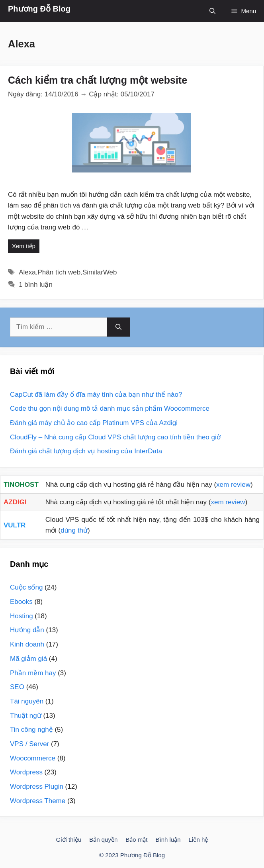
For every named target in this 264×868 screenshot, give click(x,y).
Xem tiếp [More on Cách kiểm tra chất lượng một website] (24, 246)
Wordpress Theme (38, 801)
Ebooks (21, 602)
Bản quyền (103, 840)
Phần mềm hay (33, 673)
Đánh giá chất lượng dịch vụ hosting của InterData (86, 451)
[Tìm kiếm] (118, 327)
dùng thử (74, 530)
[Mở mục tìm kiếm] (212, 11)
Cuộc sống (26, 587)
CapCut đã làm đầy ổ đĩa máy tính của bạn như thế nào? (96, 395)
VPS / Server (29, 744)
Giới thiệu (69, 840)
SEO (17, 687)
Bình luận (168, 840)
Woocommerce (33, 758)
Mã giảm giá (28, 659)
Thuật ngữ (26, 716)
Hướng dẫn (27, 630)
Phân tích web (59, 272)
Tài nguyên (27, 701)
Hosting (22, 616)
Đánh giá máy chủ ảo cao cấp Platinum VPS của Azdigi (94, 423)
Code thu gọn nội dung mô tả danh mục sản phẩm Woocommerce (110, 409)
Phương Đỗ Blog (39, 9)
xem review (233, 485)
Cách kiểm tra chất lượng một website (98, 80)
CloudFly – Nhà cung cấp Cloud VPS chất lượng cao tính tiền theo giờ (115, 437)
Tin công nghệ (31, 730)
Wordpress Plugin (37, 787)
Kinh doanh (27, 644)
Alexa (27, 272)
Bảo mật (136, 840)
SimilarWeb (100, 272)
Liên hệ (198, 840)
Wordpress (26, 772)
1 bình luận (36, 285)
